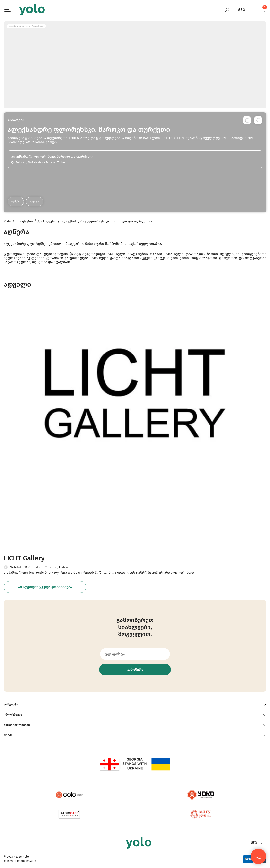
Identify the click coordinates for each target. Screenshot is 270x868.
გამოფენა (16, 120)
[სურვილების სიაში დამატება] (258, 120)
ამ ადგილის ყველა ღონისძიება (45, 587)
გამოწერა (135, 669)
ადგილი (35, 201)
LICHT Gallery (24, 558)
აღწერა (16, 201)
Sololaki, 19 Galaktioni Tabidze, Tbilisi (39, 567)
